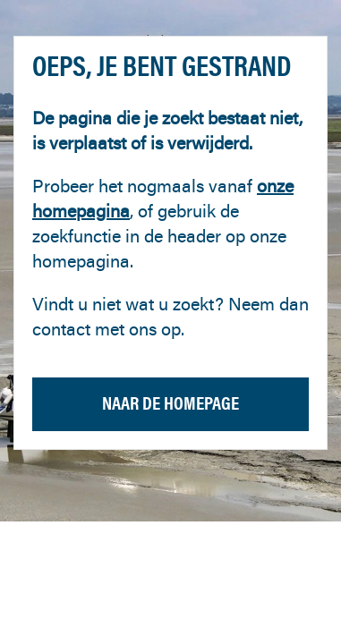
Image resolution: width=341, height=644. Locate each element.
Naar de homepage (170, 403)
